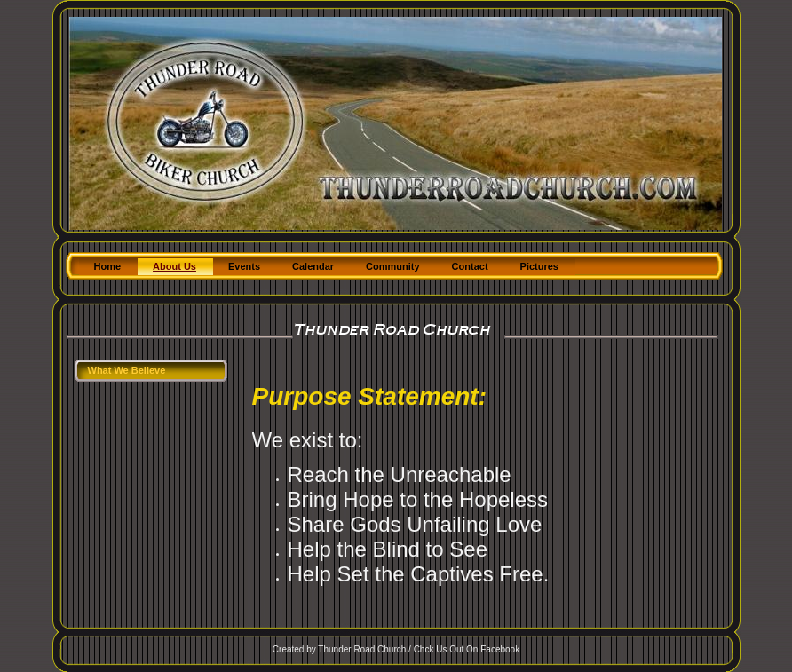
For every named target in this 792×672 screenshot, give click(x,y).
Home (108, 266)
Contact (470, 266)
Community (393, 266)
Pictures (539, 266)
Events (244, 266)
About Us (174, 266)
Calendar (313, 266)
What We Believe (127, 370)
